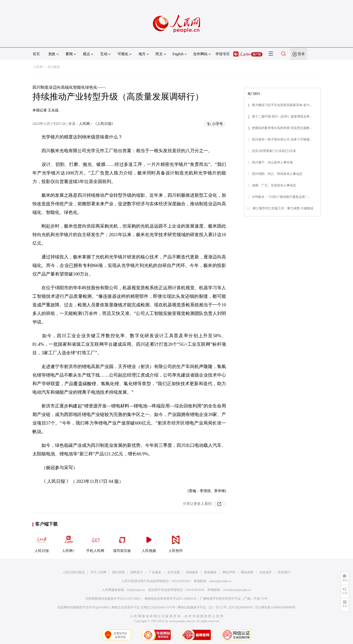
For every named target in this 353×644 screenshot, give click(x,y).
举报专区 (223, 54)
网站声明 (229, 572)
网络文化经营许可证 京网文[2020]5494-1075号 (144, 607)
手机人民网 (95, 542)
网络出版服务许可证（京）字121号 (202, 607)
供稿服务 (192, 572)
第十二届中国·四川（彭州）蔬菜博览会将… (282, 116)
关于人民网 (98, 572)
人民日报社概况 (74, 572)
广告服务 (155, 572)
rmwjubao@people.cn (237, 590)
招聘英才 (137, 572)
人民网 (38, 67)
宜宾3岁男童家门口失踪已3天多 (274, 151)
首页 (36, 54)
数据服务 (210, 572)
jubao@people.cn (220, 581)
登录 (301, 54)
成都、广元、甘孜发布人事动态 (274, 185)
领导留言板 (122, 542)
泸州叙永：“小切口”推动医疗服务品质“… (281, 197)
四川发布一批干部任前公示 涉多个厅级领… (282, 139)
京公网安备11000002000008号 (275, 607)
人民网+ (68, 542)
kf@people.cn (136, 590)
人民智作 (176, 542)
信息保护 (266, 572)
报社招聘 (118, 572)
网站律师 (247, 572)
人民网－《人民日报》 (97, 124)
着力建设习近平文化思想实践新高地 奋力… (282, 105)
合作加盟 (174, 572)
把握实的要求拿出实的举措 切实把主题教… (282, 128)
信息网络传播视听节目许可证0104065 (83, 607)
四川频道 (54, 67)
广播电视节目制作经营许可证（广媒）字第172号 (234, 599)
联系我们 (284, 572)
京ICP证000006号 (241, 607)
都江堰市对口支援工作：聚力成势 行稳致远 (283, 208)
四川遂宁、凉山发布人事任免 (272, 162)
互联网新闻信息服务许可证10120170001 (113, 599)
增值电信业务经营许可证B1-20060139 (170, 599)
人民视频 (149, 542)
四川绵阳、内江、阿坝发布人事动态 (277, 174)
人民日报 (42, 542)
